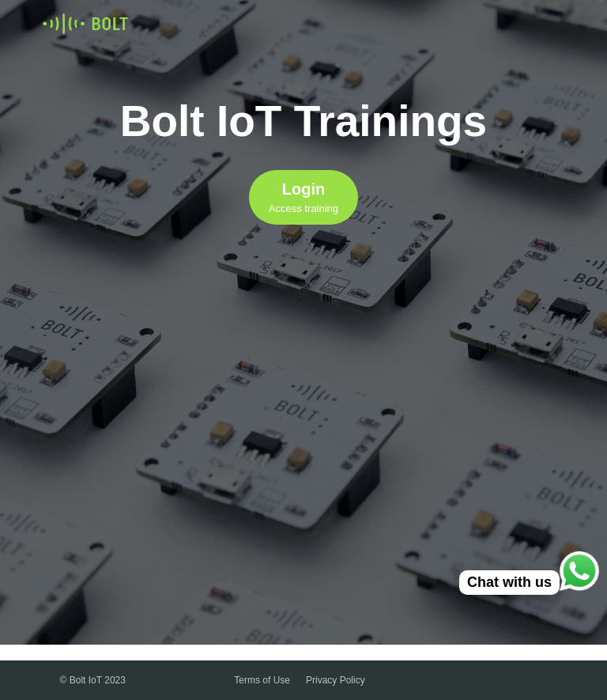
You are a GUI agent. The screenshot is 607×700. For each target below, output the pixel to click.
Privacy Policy (336, 680)
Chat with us (509, 582)
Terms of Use (262, 680)
